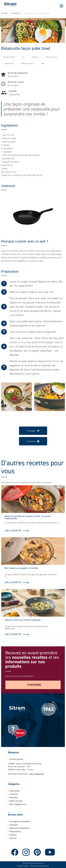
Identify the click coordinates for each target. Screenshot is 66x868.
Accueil (4, 13)
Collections (15, 791)
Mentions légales (23, 866)
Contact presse (16, 759)
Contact (13, 835)
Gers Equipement (37, 774)
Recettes (16, 13)
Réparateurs (15, 831)
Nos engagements (18, 804)
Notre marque (16, 801)
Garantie (14, 825)
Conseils (13, 794)
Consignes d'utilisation (20, 821)
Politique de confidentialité (40, 866)
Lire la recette (13, 530)
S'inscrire (34, 685)
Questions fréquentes (19, 828)
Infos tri (13, 838)
